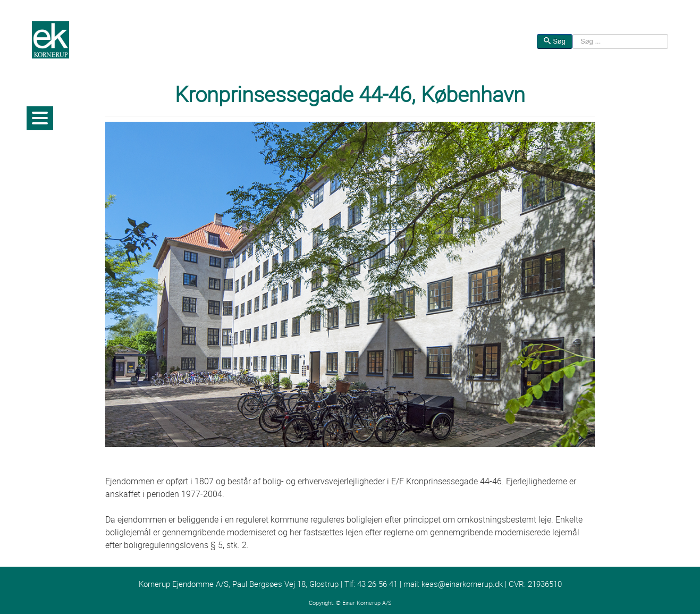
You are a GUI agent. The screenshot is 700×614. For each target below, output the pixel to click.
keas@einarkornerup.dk (462, 584)
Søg (555, 41)
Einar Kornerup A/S (367, 603)
